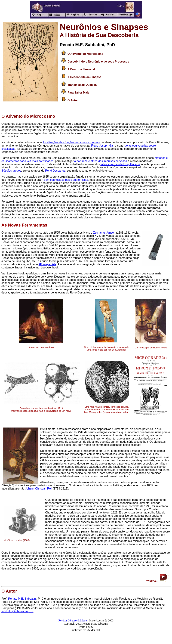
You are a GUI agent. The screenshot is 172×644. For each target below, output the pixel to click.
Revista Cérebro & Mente (73, 620)
